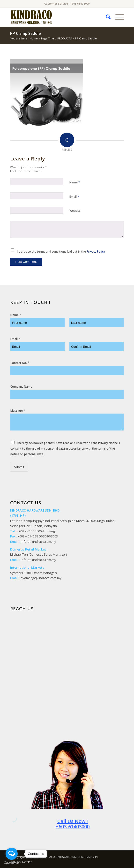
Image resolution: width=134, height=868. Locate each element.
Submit (19, 467)
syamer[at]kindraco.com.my (41, 578)
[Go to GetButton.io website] (12, 863)
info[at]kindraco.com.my (38, 542)
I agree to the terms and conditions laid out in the (61, 252)
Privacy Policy (96, 252)
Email (74, 196)
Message (18, 411)
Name (75, 182)
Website (75, 211)
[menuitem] (106, 17)
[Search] (106, 17)
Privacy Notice (108, 443)
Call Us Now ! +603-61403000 (73, 824)
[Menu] (117, 17)
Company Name (21, 387)
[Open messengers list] (12, 854)
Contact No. (20, 363)
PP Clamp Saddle (26, 33)
